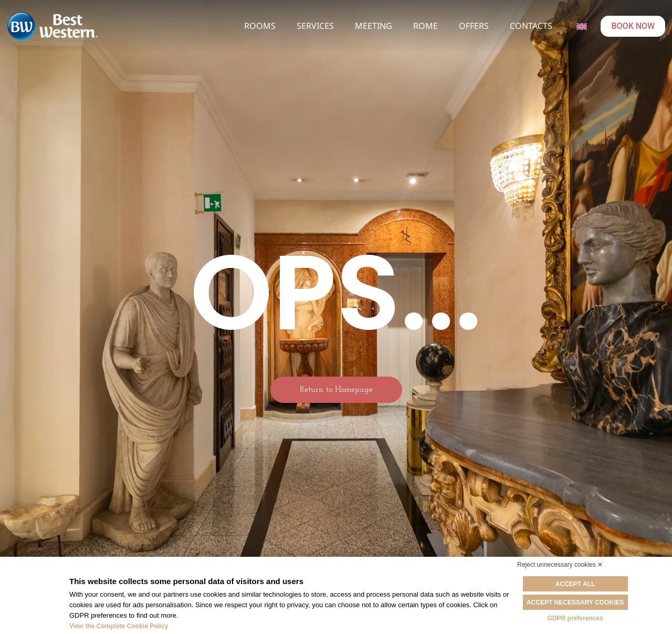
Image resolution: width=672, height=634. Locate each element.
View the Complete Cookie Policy (119, 626)
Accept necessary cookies (575, 602)
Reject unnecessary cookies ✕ (560, 565)
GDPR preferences (575, 618)
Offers (474, 26)
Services (315, 26)
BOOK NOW (633, 26)
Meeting (374, 26)
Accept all (575, 584)
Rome (426, 26)
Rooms (260, 26)
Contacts (531, 26)
